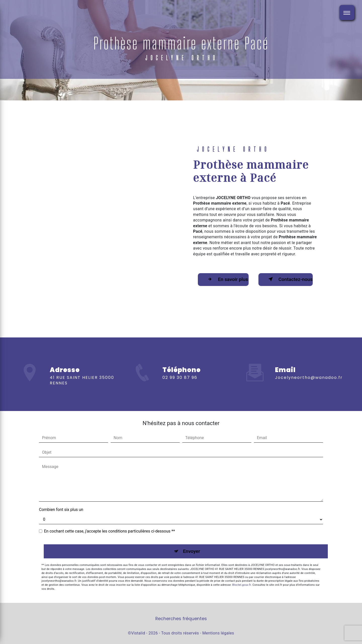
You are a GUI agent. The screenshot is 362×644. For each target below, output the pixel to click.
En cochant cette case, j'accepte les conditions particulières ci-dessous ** (109, 531)
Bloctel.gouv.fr (242, 585)
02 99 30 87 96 (180, 385)
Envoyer (192, 551)
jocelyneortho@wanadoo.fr (309, 370)
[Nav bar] (347, 13)
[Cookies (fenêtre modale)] (2, 641)
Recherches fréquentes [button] (181, 619)
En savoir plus (227, 279)
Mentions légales (218, 633)
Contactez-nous (289, 279)
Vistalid (138, 633)
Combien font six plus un (61, 510)
